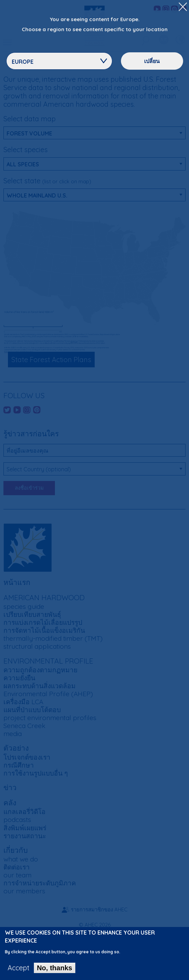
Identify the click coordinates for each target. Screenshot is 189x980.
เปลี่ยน (152, 61)
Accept (18, 968)
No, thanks (55, 968)
